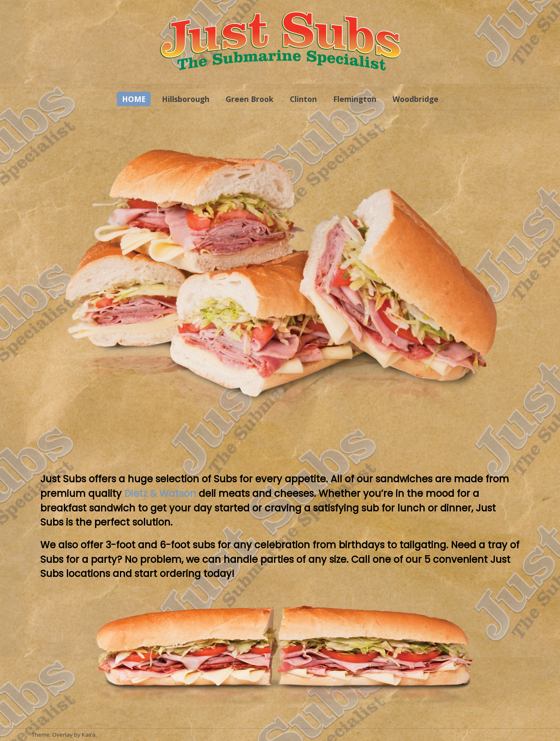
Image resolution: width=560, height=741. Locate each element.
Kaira (89, 735)
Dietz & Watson (160, 493)
